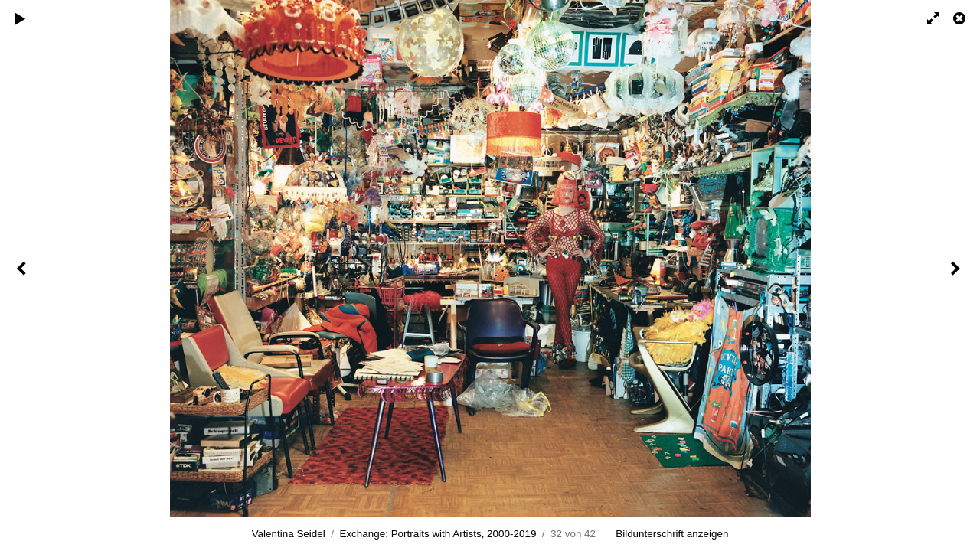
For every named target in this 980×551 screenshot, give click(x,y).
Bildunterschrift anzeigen (672, 534)
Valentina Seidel (289, 534)
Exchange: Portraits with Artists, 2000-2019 (438, 534)
